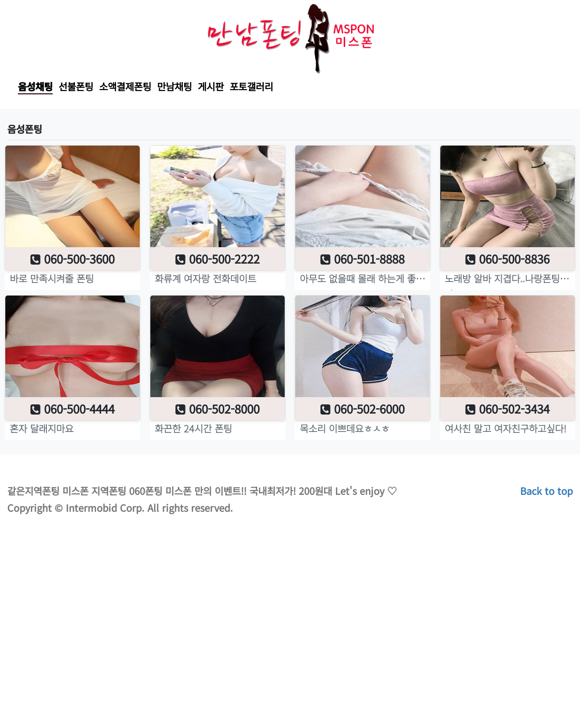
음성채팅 (35, 86)
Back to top (546, 491)
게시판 (211, 86)
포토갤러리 (251, 86)
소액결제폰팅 (125, 86)
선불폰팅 (76, 86)
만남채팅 (174, 86)
